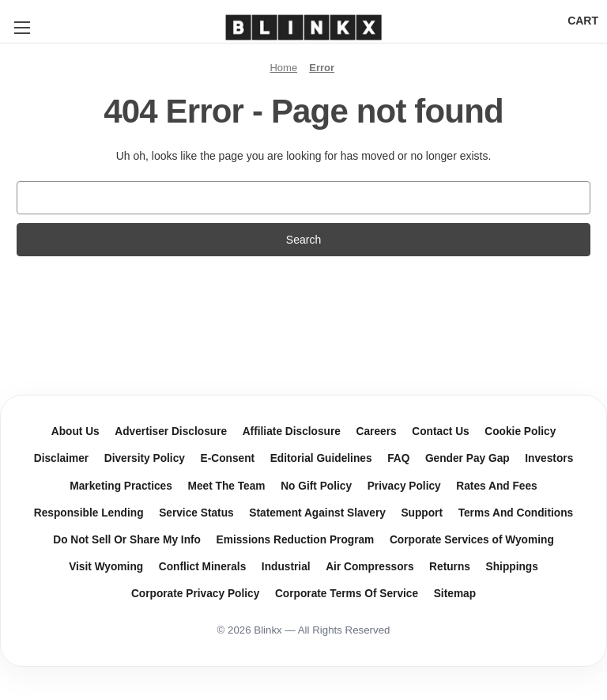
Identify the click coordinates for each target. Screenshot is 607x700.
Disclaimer (61, 458)
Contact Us (440, 431)
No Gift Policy (316, 486)
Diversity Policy (145, 458)
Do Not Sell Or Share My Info (127, 540)
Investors (549, 458)
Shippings (512, 567)
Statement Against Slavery (317, 513)
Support (422, 513)
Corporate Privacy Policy (195, 594)
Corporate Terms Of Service (347, 594)
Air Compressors (369, 567)
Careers (377, 431)
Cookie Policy (520, 431)
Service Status (196, 513)
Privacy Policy (404, 486)
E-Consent (228, 458)
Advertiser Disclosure (171, 431)
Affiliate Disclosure (292, 431)
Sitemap (455, 594)
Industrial (286, 567)
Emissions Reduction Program (296, 540)
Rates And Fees (496, 486)
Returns (450, 567)
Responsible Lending (89, 513)
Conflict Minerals (203, 567)
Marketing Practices (121, 486)
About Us (75, 431)
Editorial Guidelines (321, 458)
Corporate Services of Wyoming (472, 540)
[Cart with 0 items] (583, 21)
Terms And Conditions (516, 513)
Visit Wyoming (106, 567)
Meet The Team (226, 486)
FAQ (398, 458)
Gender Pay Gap (468, 458)
